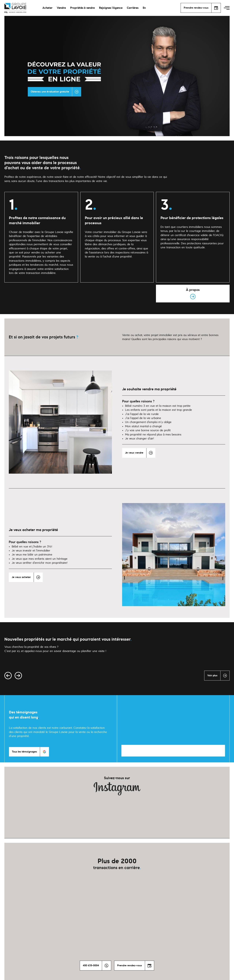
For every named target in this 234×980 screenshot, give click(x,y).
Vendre (61, 8)
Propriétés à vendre (82, 8)
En (144, 8)
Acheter (47, 8)
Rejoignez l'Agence (111, 8)
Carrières (133, 8)
